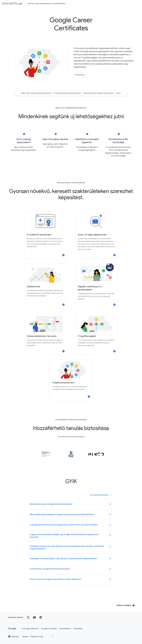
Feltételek (78, 629)
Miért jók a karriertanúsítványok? (36, 93)
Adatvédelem (65, 629)
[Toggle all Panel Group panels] (100, 495)
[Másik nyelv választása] (38, 637)
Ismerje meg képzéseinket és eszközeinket (46, 4)
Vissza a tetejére (125, 605)
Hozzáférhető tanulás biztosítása (98, 93)
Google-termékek (49, 629)
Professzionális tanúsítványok (67, 93)
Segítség (13, 636)
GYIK (118, 93)
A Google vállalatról (30, 629)
